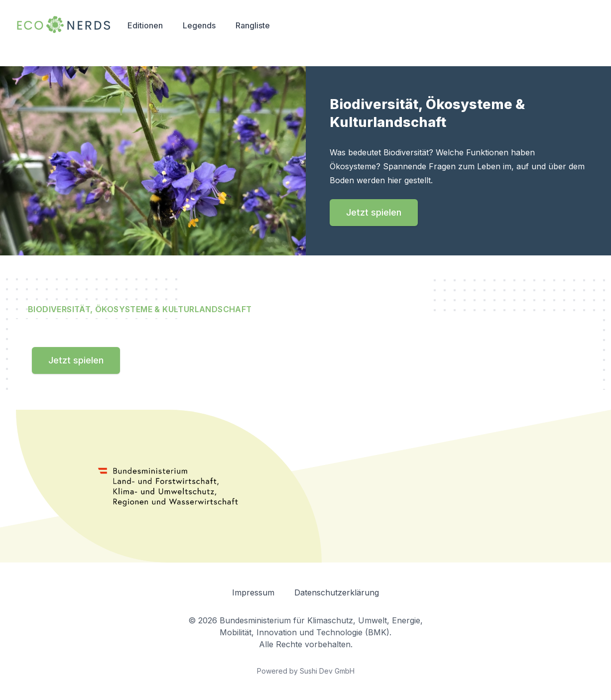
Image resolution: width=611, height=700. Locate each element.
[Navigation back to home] (64, 25)
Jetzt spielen (374, 212)
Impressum (253, 592)
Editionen (145, 25)
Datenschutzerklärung (337, 592)
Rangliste (253, 25)
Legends (199, 25)
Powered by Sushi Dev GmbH (306, 671)
